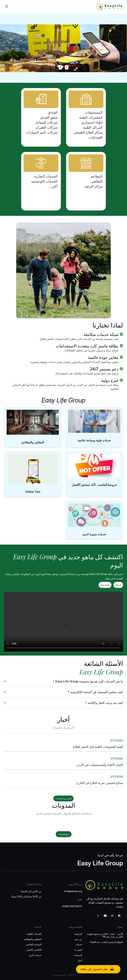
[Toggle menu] (7, 6)
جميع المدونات (64, 834)
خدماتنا (118, 585)
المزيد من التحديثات (63, 798)
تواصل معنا (105, 585)
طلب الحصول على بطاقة (97, 969)
